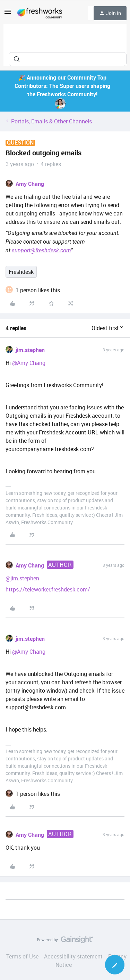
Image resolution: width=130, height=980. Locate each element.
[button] (8, 14)
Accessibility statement (73, 956)
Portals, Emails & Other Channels (51, 121)
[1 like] (38, 290)
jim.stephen (30, 350)
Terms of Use (22, 956)
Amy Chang (30, 184)
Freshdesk (21, 272)
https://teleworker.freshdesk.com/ (48, 589)
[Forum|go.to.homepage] (40, 13)
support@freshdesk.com (41, 250)
